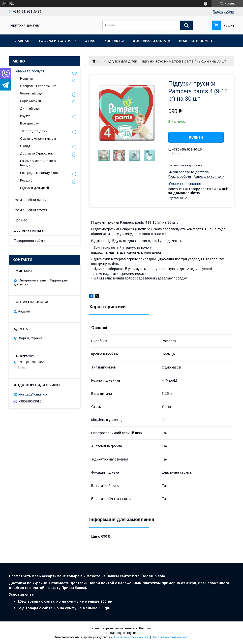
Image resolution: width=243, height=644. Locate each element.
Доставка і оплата (29, 230)
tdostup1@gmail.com (34, 394)
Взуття (25, 116)
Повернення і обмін (30, 241)
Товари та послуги (29, 71)
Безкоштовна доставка (185, 165)
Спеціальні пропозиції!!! (38, 86)
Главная (21, 41)
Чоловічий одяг (32, 93)
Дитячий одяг (30, 108)
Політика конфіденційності (171, 637)
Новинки (26, 78)
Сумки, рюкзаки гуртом (38, 138)
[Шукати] (186, 25)
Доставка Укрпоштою (37, 153)
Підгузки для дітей (121, 61)
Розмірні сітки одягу (30, 200)
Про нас (20, 220)
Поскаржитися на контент (132, 637)
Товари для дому (34, 131)
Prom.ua (145, 628)
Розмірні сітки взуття (31, 210)
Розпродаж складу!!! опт (39, 173)
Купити (196, 137)
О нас (90, 41)
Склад (25, 146)
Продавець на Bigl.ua (121, 633)
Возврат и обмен (196, 41)
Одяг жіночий (30, 101)
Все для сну (30, 123)
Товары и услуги (54, 41)
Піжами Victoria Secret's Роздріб (38, 163)
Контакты (114, 41)
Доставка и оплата (151, 41)
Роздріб (26, 180)
